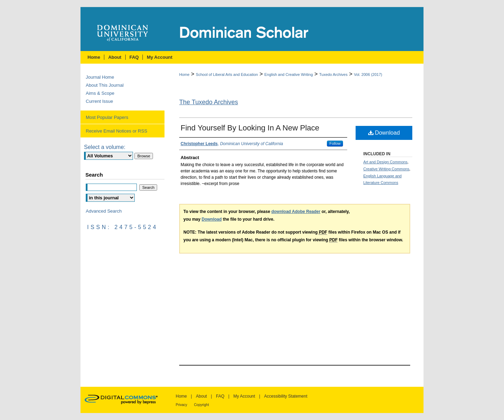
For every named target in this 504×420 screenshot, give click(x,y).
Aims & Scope (100, 93)
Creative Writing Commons (386, 169)
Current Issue (99, 101)
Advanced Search (104, 211)
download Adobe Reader (296, 212)
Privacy (181, 405)
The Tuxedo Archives (209, 102)
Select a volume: (105, 147)
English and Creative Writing (289, 74)
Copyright (201, 405)
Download (384, 133)
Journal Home (100, 77)
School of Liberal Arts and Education (227, 74)
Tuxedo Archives (333, 74)
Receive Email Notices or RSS (117, 131)
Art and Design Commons (385, 162)
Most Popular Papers (107, 117)
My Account (244, 396)
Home (184, 74)
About (201, 396)
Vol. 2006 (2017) (368, 74)
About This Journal (105, 85)
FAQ (220, 396)
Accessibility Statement (286, 396)
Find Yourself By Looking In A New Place (250, 128)
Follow (335, 143)
